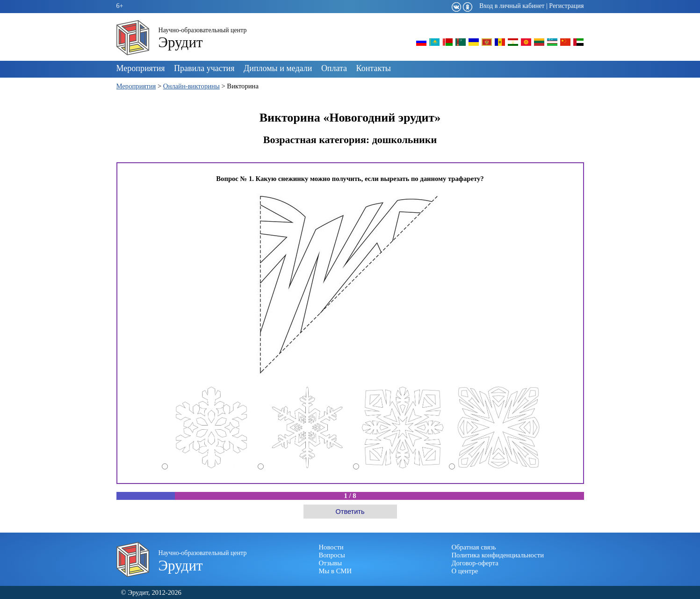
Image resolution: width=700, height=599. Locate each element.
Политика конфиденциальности (498, 555)
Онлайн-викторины (191, 86)
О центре (465, 571)
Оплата (334, 68)
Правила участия (204, 68)
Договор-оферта (475, 563)
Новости (331, 547)
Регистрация (566, 6)
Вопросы (332, 555)
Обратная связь (474, 547)
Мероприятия (141, 68)
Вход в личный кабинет (512, 6)
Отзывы (331, 563)
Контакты (374, 68)
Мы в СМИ (336, 571)
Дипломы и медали (278, 68)
